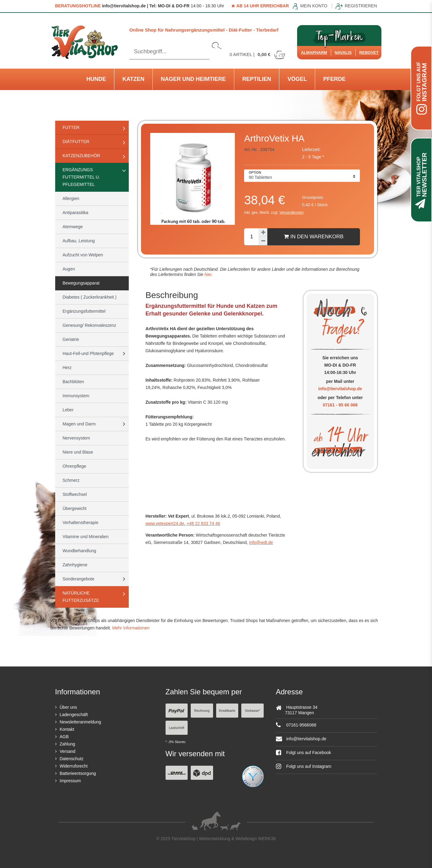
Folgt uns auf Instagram (304, 766)
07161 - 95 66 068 (340, 405)
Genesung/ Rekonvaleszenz (89, 325)
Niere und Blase (78, 452)
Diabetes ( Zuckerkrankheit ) (90, 297)
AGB (64, 737)
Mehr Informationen (131, 628)
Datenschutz (72, 759)
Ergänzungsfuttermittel (84, 311)
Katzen (133, 79)
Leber (68, 410)
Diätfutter (76, 142)
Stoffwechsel (75, 494)
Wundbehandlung (79, 551)
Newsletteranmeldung (80, 722)
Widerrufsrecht (74, 766)
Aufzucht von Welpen (83, 255)
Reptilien (257, 79)
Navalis (343, 53)
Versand (68, 751)
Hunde (96, 79)
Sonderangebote (78, 579)
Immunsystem (76, 396)
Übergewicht (75, 508)
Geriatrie (71, 339)
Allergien (71, 198)
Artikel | (258, 54)
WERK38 (267, 839)
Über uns (69, 707)
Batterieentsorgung (78, 773)
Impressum (70, 781)
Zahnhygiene (75, 565)
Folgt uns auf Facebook (304, 753)
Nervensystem (76, 438)
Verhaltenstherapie (80, 523)
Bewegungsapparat (81, 283)
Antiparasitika (75, 213)
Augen (69, 269)
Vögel (297, 79)
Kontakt (67, 729)
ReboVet (369, 53)
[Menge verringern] (263, 241)
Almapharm (314, 53)
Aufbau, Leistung (79, 241)
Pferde (334, 79)
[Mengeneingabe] (251, 237)
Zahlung (68, 744)
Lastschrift (177, 728)
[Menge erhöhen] (263, 232)
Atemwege (73, 227)
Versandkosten (292, 213)
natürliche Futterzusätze (81, 597)
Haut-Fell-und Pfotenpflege (88, 353)
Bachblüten (73, 382)
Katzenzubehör (81, 156)
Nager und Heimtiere (193, 79)
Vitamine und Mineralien (86, 537)
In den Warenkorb (314, 236)
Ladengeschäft (74, 715)
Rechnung (202, 711)
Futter (71, 127)
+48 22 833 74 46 (203, 523)
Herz (67, 368)
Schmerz (71, 480)
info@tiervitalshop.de (340, 389)
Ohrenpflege (74, 466)
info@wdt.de (261, 542)
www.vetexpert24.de (165, 523)
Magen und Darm (79, 424)
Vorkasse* (252, 711)
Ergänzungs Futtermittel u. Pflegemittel (81, 177)
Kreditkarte (227, 711)
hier (207, 274)
